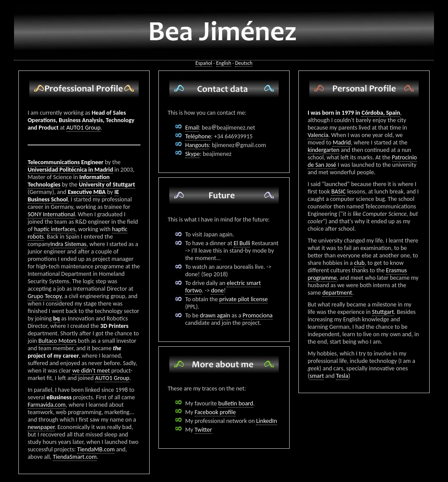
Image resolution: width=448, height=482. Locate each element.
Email (192, 128)
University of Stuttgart (107, 185)
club (359, 263)
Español (204, 63)
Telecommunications (54, 162)
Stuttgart (383, 312)
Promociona (258, 315)
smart (317, 376)
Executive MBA (87, 192)
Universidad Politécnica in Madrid (70, 170)
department (337, 293)
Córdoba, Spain (381, 113)
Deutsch (244, 63)
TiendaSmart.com (75, 457)
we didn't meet (91, 371)
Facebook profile (215, 412)
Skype (192, 154)
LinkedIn (266, 421)
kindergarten (324, 150)
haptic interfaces (55, 229)
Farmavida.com (47, 405)
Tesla (342, 376)
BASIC (338, 192)
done (217, 290)
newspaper (41, 427)
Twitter (203, 430)
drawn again (215, 315)
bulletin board (236, 403)
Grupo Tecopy (44, 296)
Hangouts (197, 145)
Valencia (318, 135)
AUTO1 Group (83, 128)
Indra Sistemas (68, 244)
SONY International (51, 214)
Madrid (341, 142)
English (224, 63)
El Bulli (242, 243)
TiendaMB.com (96, 449)
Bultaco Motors (58, 341)
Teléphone (198, 136)
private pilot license (243, 299)
